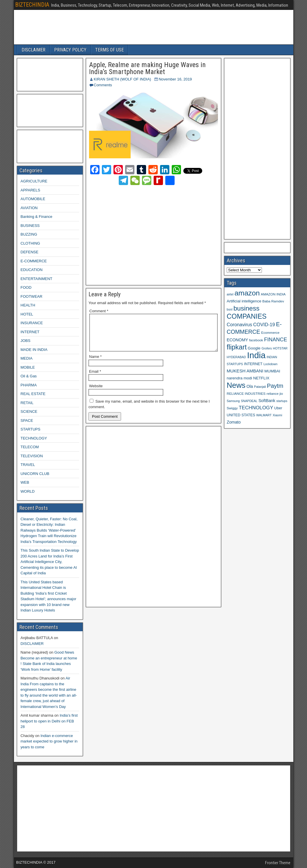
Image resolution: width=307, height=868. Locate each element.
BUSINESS (30, 226)
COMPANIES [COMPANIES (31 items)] (247, 316)
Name (95, 364)
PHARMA (29, 385)
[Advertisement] (140, 234)
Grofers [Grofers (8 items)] (267, 348)
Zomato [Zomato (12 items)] (234, 422)
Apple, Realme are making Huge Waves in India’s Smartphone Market (147, 68)
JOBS (26, 341)
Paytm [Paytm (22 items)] (275, 386)
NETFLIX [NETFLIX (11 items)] (261, 378)
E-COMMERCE (34, 261)
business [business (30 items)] (246, 308)
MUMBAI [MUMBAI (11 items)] (272, 371)
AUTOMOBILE (33, 199)
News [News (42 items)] (236, 385)
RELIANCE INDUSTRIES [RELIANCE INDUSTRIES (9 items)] (246, 393)
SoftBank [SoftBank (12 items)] (267, 401)
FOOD (26, 287)
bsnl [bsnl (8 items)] (230, 309)
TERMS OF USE (109, 50)
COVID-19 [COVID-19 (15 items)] (264, 324)
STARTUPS (31, 429)
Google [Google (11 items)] (254, 348)
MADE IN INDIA (34, 350)
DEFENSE (30, 252)
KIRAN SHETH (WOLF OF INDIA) (122, 79)
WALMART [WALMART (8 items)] (264, 415)
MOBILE (28, 367)
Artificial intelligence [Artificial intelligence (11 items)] (244, 301)
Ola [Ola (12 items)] (250, 386)
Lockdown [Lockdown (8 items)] (270, 364)
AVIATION (29, 208)
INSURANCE (32, 323)
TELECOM (30, 447)
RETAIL (27, 403)
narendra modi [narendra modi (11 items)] (239, 378)
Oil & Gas (29, 376)
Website (96, 393)
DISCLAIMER (33, 50)
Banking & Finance (37, 217)
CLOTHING (30, 243)
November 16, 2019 (175, 79)
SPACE (27, 420)
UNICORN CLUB (35, 474)
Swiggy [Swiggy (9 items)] (232, 408)
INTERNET (30, 332)
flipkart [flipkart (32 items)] (237, 347)
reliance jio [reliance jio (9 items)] (275, 393)
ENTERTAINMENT (37, 279)
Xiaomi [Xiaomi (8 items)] (277, 415)
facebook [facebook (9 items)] (256, 340)
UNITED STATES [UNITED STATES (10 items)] (241, 415)
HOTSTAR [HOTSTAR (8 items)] (280, 348)
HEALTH (28, 305)
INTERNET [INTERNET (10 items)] (253, 364)
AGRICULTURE (34, 181)
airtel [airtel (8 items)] (230, 294)
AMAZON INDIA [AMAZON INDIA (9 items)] (273, 294)
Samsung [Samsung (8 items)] (233, 401)
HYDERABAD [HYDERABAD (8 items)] (236, 357)
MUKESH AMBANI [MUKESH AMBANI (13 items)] (245, 371)
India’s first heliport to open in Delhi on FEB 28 (49, 721)
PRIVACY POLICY (70, 50)
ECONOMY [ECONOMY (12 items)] (237, 340)
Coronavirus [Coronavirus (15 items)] (239, 324)
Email (95, 378)
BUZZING (29, 234)
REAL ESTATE (33, 394)
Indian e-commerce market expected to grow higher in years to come (49, 741)
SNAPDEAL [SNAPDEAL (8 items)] (249, 401)
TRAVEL (28, 465)
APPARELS (31, 190)
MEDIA (27, 358)
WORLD (28, 491)
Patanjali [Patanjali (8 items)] (260, 387)
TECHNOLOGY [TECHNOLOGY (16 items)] (256, 408)
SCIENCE (29, 411)
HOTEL (27, 314)
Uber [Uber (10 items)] (278, 408)
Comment (99, 311)
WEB (25, 482)
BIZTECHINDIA (32, 5)
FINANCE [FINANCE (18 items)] (275, 340)
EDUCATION (32, 270)
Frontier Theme (278, 863)
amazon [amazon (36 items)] (247, 293)
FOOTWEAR (32, 296)
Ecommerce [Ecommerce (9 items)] (270, 332)
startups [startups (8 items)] (282, 401)
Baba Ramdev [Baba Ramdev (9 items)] (273, 301)
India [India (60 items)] (256, 355)
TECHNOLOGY (34, 438)
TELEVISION (32, 456)
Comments (103, 85)
